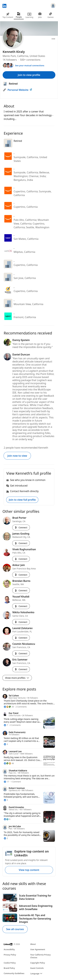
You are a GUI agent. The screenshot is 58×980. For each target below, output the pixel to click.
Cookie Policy (10, 963)
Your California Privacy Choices (41, 956)
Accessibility (9, 949)
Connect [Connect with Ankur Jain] (21, 575)
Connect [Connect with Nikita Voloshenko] (21, 622)
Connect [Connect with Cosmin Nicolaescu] (21, 653)
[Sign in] (53, 6)
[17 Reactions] (6, 782)
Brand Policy (9, 968)
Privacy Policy (10, 955)
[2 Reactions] (6, 838)
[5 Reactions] (6, 800)
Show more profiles (17, 678)
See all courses (15, 929)
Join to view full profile (22, 500)
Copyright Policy (38, 963)
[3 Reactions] (6, 744)
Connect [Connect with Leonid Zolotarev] (21, 638)
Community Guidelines (14, 973)
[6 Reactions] (7, 819)
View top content (29, 870)
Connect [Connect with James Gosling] (21, 543)
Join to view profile (29, 75)
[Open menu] (53, 39)
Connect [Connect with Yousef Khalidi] (21, 606)
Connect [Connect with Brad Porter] (21, 527)
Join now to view (17, 456)
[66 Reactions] (9, 763)
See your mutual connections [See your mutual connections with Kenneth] (30, 65)
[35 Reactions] (9, 707)
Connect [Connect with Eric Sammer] (21, 669)
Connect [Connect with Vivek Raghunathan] (21, 559)
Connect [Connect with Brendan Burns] (21, 590)
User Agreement (38, 949)
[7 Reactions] (6, 725)
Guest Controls (37, 968)
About (33, 944)
